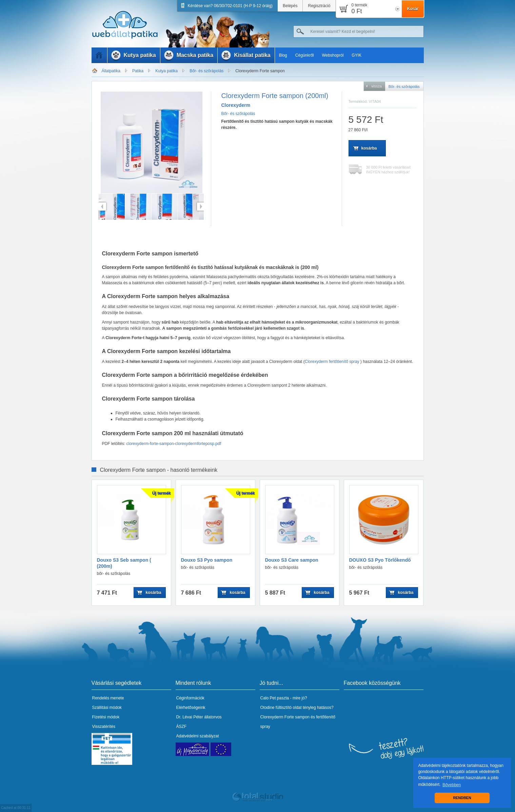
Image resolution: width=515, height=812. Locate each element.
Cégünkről (305, 55)
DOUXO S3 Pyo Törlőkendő (380, 560)
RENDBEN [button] (462, 798)
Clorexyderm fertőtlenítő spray (333, 362)
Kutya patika (166, 71)
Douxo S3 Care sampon (292, 560)
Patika (138, 71)
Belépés (290, 6)
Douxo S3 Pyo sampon (207, 560)
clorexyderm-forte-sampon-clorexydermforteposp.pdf (174, 444)
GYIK (356, 55)
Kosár (413, 9)
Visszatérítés (104, 727)
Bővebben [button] (452, 785)
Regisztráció (319, 6)
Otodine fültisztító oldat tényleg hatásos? (297, 708)
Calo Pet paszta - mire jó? (284, 698)
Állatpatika (111, 71)
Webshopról (333, 55)
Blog (283, 55)
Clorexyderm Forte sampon (260, 71)
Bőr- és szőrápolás (206, 71)
